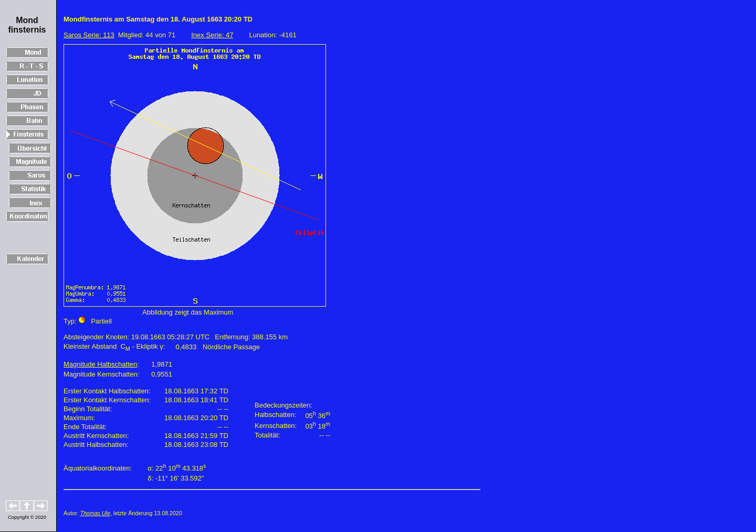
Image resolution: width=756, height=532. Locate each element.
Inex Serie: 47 (212, 35)
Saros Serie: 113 (89, 35)
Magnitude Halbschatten (100, 364)
